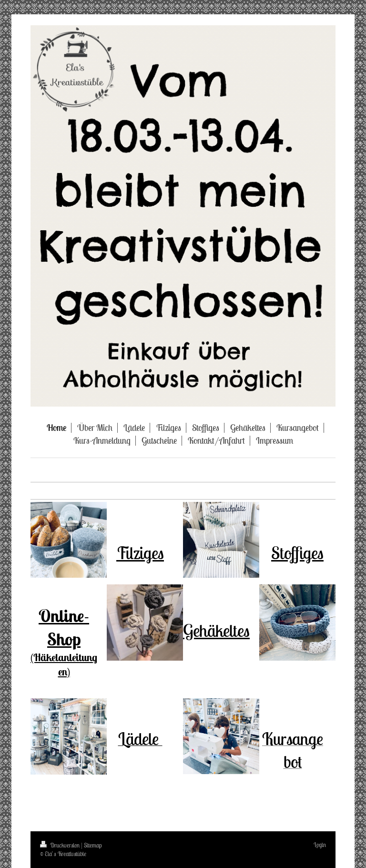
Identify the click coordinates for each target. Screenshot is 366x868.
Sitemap (93, 845)
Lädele (140, 739)
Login (320, 845)
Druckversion (61, 845)
